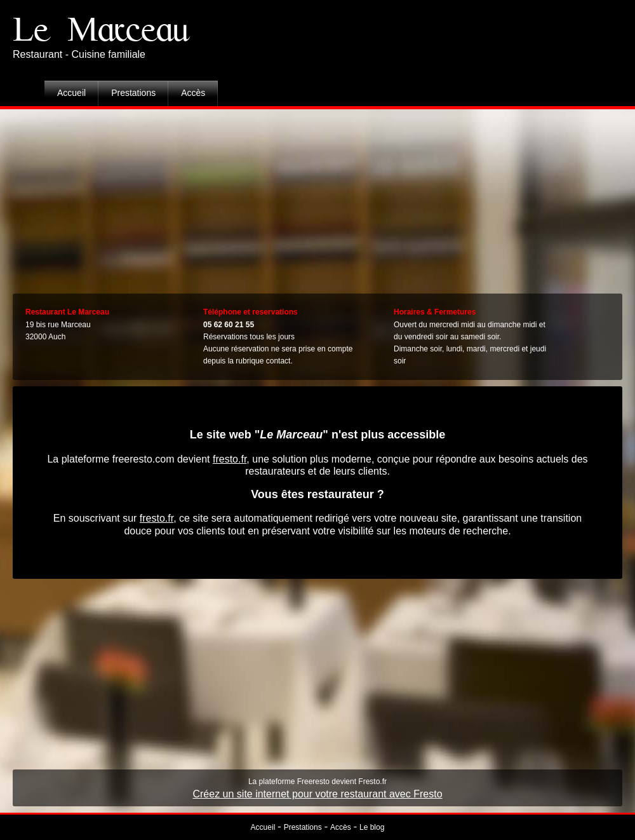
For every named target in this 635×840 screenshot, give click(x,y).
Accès (193, 93)
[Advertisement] (318, 198)
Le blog (372, 827)
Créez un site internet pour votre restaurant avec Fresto (317, 794)
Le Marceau (101, 30)
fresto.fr (230, 459)
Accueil (71, 93)
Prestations (133, 93)
